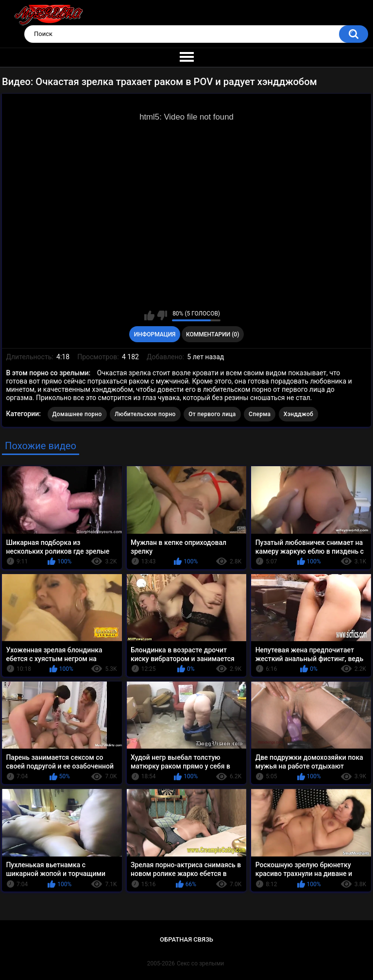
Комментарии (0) (212, 334)
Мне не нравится (162, 315)
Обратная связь (186, 939)
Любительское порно (145, 414)
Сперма (260, 414)
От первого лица (212, 414)
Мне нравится (149, 315)
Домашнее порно (77, 414)
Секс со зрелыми (200, 963)
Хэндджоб (298, 414)
